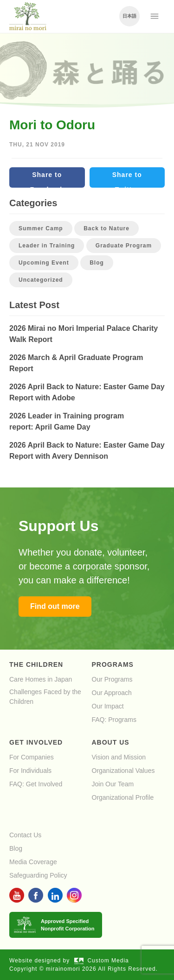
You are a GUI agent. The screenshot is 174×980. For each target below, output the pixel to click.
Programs (113, 664)
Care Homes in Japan (41, 679)
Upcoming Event (44, 263)
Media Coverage (33, 862)
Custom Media (102, 961)
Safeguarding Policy (38, 875)
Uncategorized (41, 280)
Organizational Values (123, 771)
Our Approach (112, 693)
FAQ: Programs (114, 720)
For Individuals (30, 771)
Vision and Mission (119, 757)
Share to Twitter (127, 179)
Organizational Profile (123, 797)
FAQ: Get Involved (36, 784)
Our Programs (112, 679)
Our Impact (108, 706)
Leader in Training (47, 246)
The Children (36, 664)
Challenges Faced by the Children (45, 697)
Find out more (55, 606)
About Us (111, 742)
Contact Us (25, 835)
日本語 (129, 16)
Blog (97, 263)
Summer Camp (41, 228)
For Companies (32, 757)
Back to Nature (106, 228)
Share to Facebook (47, 179)
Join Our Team (113, 784)
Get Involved (36, 742)
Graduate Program (124, 246)
